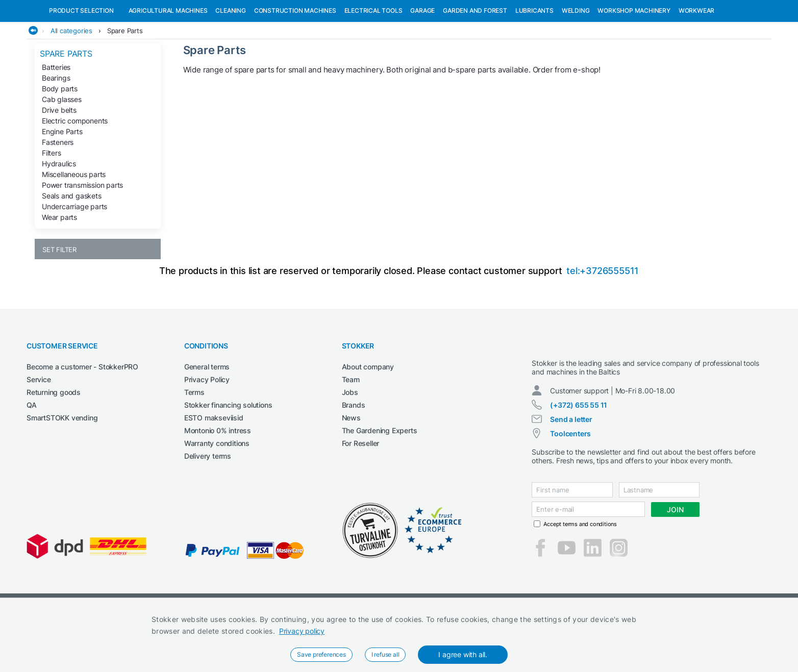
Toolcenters (570, 495)
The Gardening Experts (380, 483)
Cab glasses (62, 152)
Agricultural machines (168, 63)
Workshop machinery (634, 63)
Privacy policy (302, 631)
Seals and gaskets (72, 248)
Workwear (696, 63)
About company (368, 419)
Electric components (75, 173)
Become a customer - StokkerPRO (82, 419)
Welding (576, 63)
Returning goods (54, 445)
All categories (71, 83)
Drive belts (59, 163)
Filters (52, 205)
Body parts (60, 141)
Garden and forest (475, 63)
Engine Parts (62, 184)
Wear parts (59, 270)
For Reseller (361, 496)
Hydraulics (59, 216)
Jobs (350, 445)
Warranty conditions (217, 496)
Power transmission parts (82, 238)
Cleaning (230, 63)
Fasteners (58, 195)
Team (351, 432)
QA (32, 457)
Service (39, 432)
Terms (194, 445)
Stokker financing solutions (228, 457)
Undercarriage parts (74, 259)
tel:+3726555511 (603, 323)
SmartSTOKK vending (62, 470)
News (351, 470)
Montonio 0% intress (218, 483)
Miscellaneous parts (74, 227)
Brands (354, 457)
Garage (422, 63)
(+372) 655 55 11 (579, 467)
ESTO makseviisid (214, 470)
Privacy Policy (207, 432)
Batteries (56, 120)
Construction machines (295, 63)
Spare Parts (125, 83)
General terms (207, 419)
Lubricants (534, 63)
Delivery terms (208, 508)
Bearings (56, 130)
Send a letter (571, 481)
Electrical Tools (373, 63)
